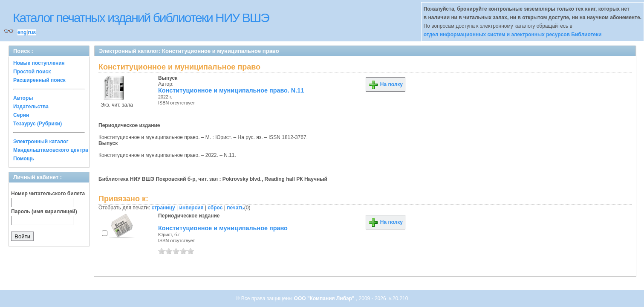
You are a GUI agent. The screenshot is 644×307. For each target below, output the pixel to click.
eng (22, 32)
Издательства (31, 107)
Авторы (23, 98)
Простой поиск (32, 72)
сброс (215, 208)
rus (32, 32)
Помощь (24, 159)
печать (235, 208)
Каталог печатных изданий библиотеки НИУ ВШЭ (141, 18)
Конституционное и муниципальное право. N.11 (231, 90)
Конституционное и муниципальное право (223, 228)
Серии (21, 115)
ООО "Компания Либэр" (325, 298)
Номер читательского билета (48, 194)
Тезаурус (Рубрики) (38, 124)
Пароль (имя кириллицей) (44, 211)
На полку (386, 84)
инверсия (192, 208)
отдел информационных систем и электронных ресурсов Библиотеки (513, 35)
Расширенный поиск (39, 80)
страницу (163, 208)
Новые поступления (39, 63)
